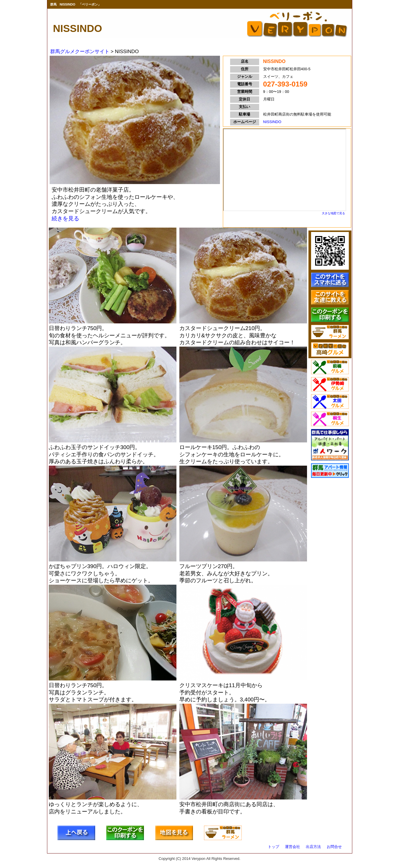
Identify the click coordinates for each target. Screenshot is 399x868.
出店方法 (313, 847)
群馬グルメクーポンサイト (80, 52)
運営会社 (293, 847)
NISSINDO (272, 122)
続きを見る (65, 218)
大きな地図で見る (333, 213)
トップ (273, 847)
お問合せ (334, 847)
